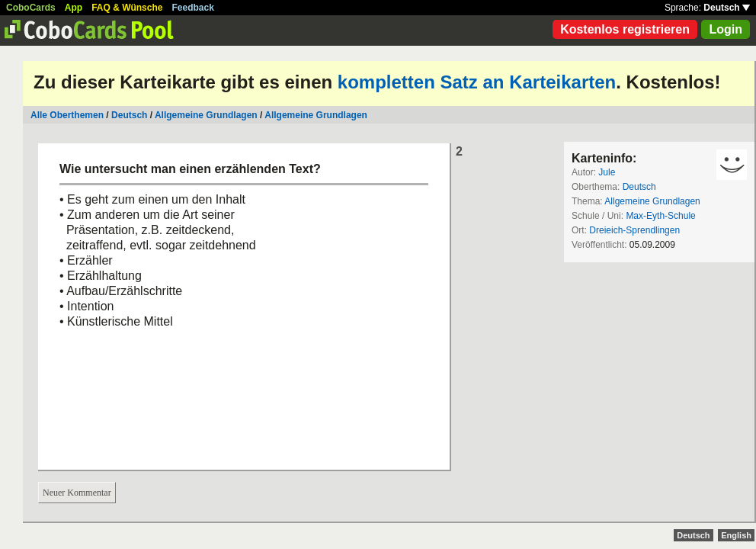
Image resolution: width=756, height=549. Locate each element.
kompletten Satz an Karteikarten (477, 82)
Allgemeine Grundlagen (206, 115)
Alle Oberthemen (67, 115)
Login (726, 29)
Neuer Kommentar (77, 493)
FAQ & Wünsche (127, 8)
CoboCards (31, 8)
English (736, 535)
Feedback (193, 8)
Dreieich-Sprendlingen (634, 230)
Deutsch (727, 8)
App (74, 8)
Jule (607, 172)
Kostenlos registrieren (625, 29)
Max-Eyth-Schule (660, 216)
